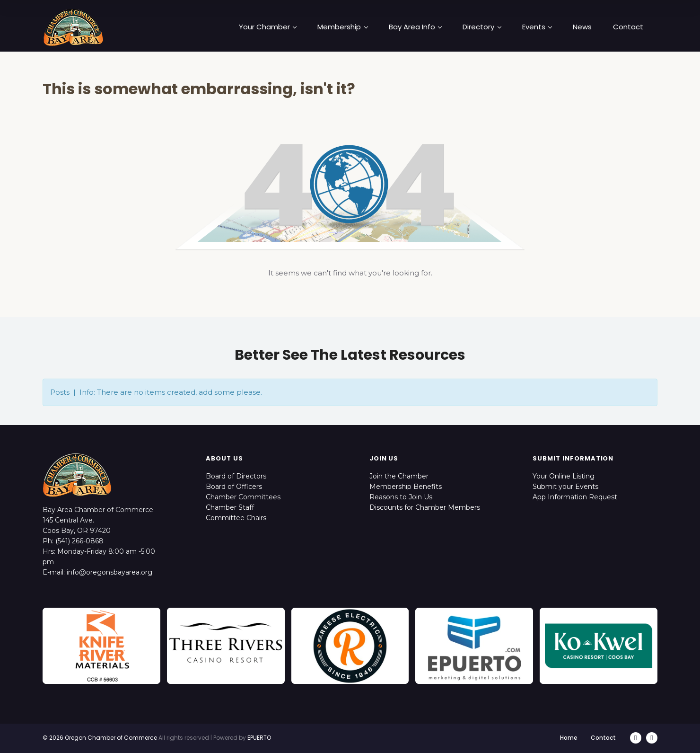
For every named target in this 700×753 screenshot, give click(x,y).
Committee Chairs (236, 518)
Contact (628, 27)
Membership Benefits (406, 487)
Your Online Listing (564, 476)
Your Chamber (268, 27)
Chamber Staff (230, 507)
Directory (482, 27)
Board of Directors (236, 476)
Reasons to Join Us (401, 497)
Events (537, 27)
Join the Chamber (399, 476)
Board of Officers (234, 487)
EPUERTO (259, 738)
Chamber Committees (243, 497)
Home (569, 738)
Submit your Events (565, 487)
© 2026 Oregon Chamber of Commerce (100, 738)
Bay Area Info (415, 27)
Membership (342, 27)
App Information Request (575, 497)
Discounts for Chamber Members (425, 507)
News (582, 27)
